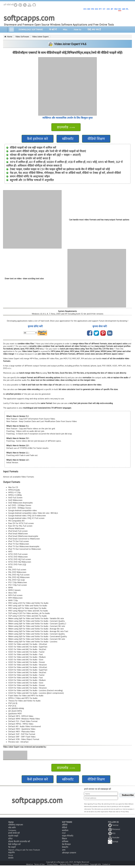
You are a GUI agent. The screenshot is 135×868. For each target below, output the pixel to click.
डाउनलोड (66, 127)
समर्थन (11, 858)
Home (10, 37)
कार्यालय (65, 830)
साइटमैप (11, 852)
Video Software (22, 37)
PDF (64, 833)
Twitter (113, 825)
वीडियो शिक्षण (96, 139)
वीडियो (64, 828)
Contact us (106, 864)
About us (29, 864)
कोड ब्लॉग (12, 828)
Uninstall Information (81, 864)
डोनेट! (10, 839)
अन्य (64, 850)
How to (77, 30)
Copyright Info (95, 864)
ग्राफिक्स (65, 841)
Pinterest (114, 829)
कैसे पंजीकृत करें (14, 844)
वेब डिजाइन (66, 844)
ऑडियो (65, 825)
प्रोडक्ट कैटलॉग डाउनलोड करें (19, 841)
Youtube (114, 837)
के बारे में (53, 30)
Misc (65, 30)
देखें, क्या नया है (94, 30)
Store (11, 855)
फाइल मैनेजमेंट (68, 836)
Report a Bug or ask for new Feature (24, 850)
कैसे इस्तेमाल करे (37, 139)
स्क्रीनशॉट (68, 139)
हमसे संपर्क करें (14, 833)
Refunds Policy (66, 864)
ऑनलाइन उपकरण (69, 853)
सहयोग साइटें (13, 836)
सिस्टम (64, 839)
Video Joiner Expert (40, 37)
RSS (112, 833)
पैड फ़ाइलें (12, 847)
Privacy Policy (52, 864)
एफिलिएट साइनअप (16, 825)
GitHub (113, 842)
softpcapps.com (29, 18)
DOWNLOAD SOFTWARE (31, 30)
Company (12, 830)
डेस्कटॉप (65, 847)
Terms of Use (39, 864)
